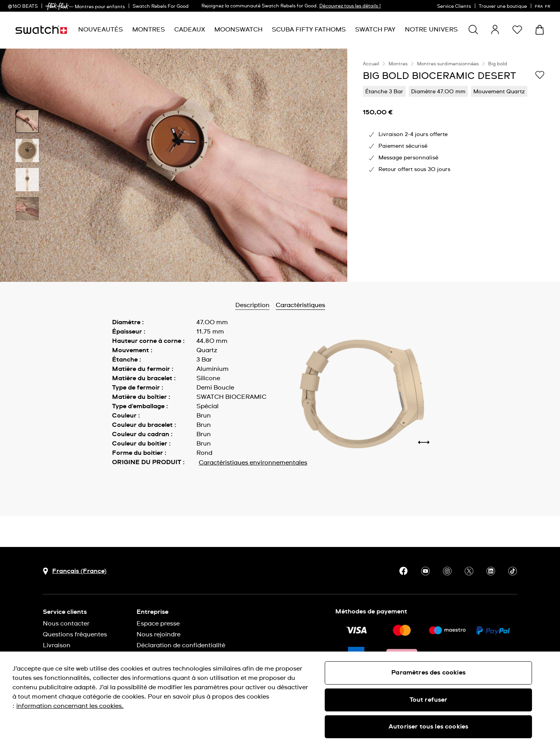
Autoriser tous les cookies (428, 727)
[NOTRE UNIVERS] (431, 30)
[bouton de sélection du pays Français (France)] (75, 571)
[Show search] (473, 30)
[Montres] (149, 30)
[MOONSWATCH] (238, 30)
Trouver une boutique (503, 7)
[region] (454, 165)
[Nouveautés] (101, 30)
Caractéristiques (300, 305)
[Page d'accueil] (41, 30)
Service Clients (454, 7)
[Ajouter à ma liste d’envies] (540, 75)
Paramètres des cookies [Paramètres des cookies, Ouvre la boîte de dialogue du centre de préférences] (428, 673)
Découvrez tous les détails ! (350, 6)
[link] (57, 6)
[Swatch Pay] (375, 30)
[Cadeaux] (190, 30)
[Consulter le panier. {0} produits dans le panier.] (540, 30)
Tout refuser (429, 700)
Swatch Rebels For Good (161, 7)
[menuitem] (101, 30)
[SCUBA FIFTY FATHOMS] (309, 30)
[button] (517, 30)
